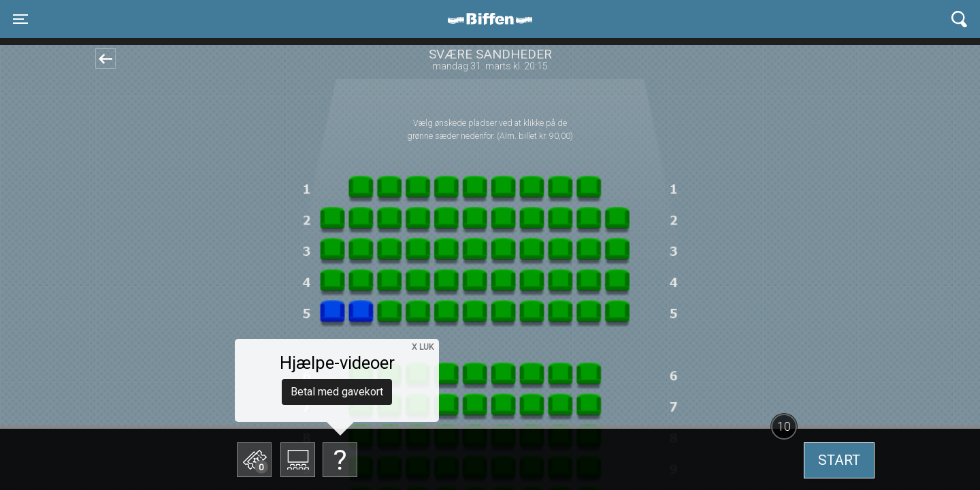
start (839, 460)
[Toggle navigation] (20, 19)
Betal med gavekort (337, 392)
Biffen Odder (495, 19)
